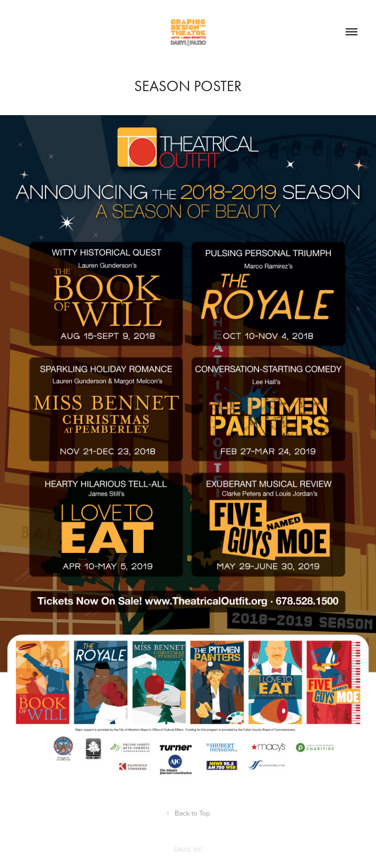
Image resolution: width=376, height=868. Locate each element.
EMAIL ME (188, 849)
